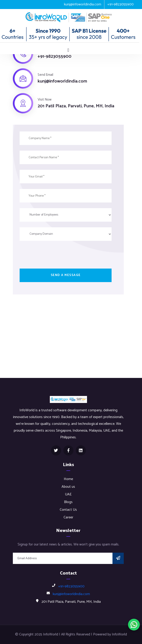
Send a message (66, 275)
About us (68, 487)
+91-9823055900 (120, 4)
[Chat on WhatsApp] (134, 625)
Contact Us (68, 510)
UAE (68, 494)
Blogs (68, 502)
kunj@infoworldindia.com (83, 4)
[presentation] (54, 255)
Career (68, 517)
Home (68, 479)
